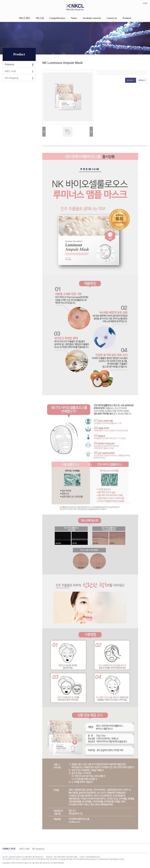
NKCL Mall (24, 849)
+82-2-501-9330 (59, 857)
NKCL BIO (25, 18)
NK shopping (12, 78)
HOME (145, 3)
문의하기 (131, 80)
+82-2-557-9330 (71, 857)
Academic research (92, 18)
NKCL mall (10, 71)
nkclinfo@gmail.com (93, 857)
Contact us (112, 18)
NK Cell (40, 18)
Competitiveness (57, 18)
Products (127, 18)
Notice (74, 18)
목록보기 (142, 80)
